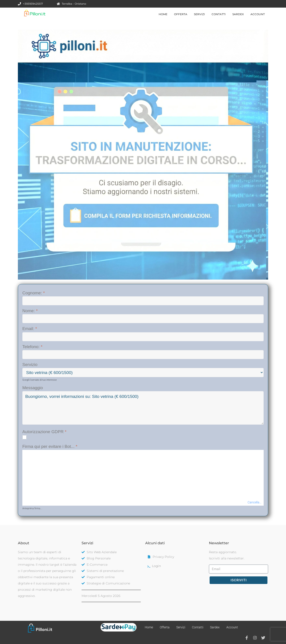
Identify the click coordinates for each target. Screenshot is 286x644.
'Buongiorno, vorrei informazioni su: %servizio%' (143, 408)
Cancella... (254, 502)
